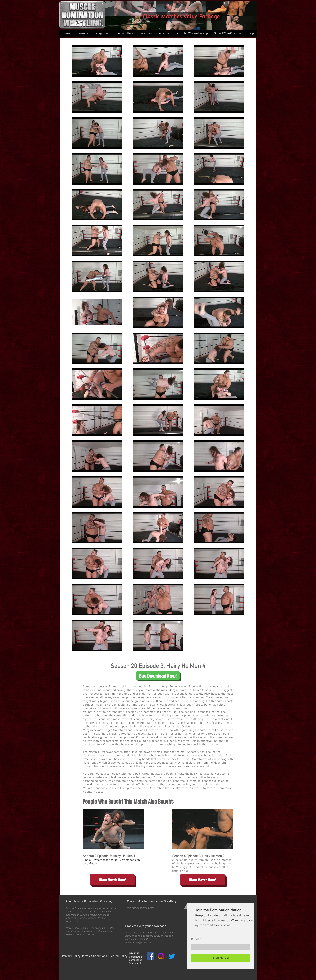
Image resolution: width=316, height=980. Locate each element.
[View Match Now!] (112, 880)
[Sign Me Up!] (221, 958)
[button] (101, 33)
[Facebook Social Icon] (150, 956)
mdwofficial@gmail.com (140, 908)
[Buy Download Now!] (158, 676)
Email (195, 940)
